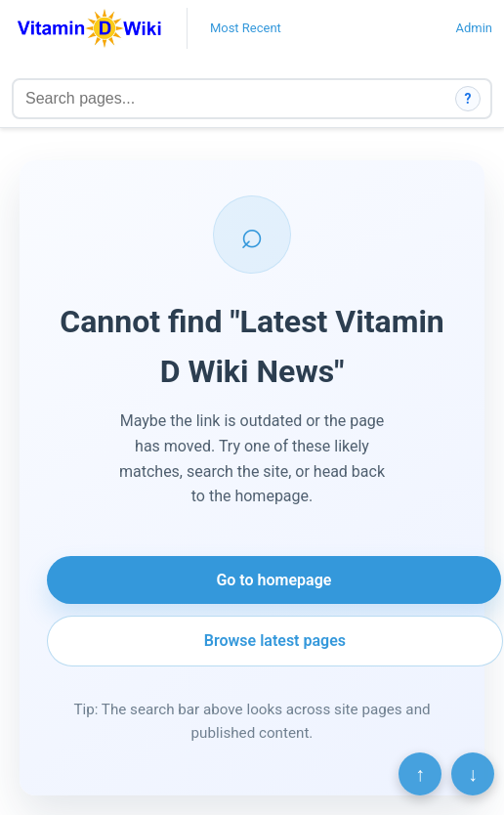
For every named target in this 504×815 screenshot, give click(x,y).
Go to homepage (273, 580)
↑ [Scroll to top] (420, 774)
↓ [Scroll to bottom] (473, 774)
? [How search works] (468, 99)
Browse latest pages (275, 641)
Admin (474, 28)
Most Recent (246, 28)
